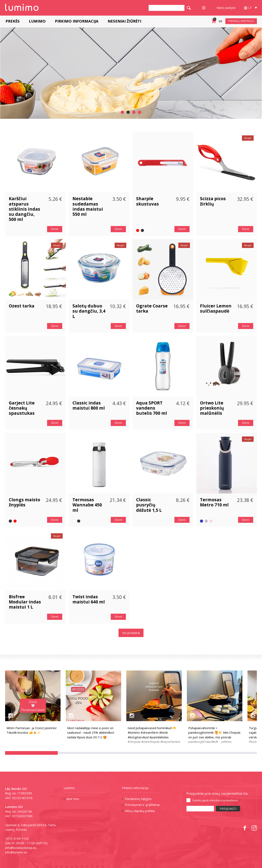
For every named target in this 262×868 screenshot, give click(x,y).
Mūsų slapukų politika (140, 811)
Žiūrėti (55, 229)
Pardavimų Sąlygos (138, 799)
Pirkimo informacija (76, 21)
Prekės (12, 21)
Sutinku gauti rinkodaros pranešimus (215, 800)
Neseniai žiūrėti (124, 21)
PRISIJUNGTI (228, 809)
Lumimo (37, 21)
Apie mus (73, 799)
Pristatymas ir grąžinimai (142, 805)
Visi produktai (131, 633)
